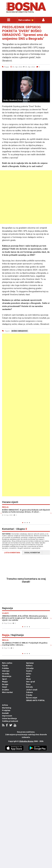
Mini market (7, 692)
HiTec (29, 674)
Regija (5, 682)
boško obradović (20, 331)
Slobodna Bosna (26, 741)
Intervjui (6, 671)
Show (28, 679)
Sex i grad (30, 682)
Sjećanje (30, 663)
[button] (47, 73)
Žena (28, 684)
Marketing (7, 708)
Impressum (7, 716)
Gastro (29, 671)
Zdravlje (30, 668)
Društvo (5, 690)
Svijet (5, 687)
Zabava (29, 692)
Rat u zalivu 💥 (26, 20)
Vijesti (5, 666)
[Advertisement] (26, 197)
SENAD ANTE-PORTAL (35, 700)
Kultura (29, 666)
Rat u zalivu (7, 663)
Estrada (29, 687)
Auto (28, 676)
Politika (5, 668)
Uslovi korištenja (9, 718)
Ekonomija (7, 676)
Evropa (5, 684)
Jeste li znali (32, 690)
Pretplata (6, 710)
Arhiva (5, 705)
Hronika (6, 674)
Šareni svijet (32, 698)
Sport (4, 679)
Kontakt (5, 713)
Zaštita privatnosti (10, 721)
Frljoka (29, 695)
